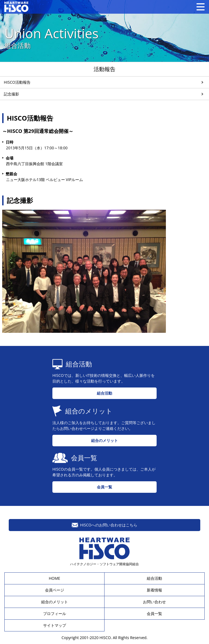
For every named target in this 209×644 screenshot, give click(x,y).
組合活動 (104, 393)
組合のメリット (104, 440)
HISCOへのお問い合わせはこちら (104, 525)
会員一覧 (104, 487)
